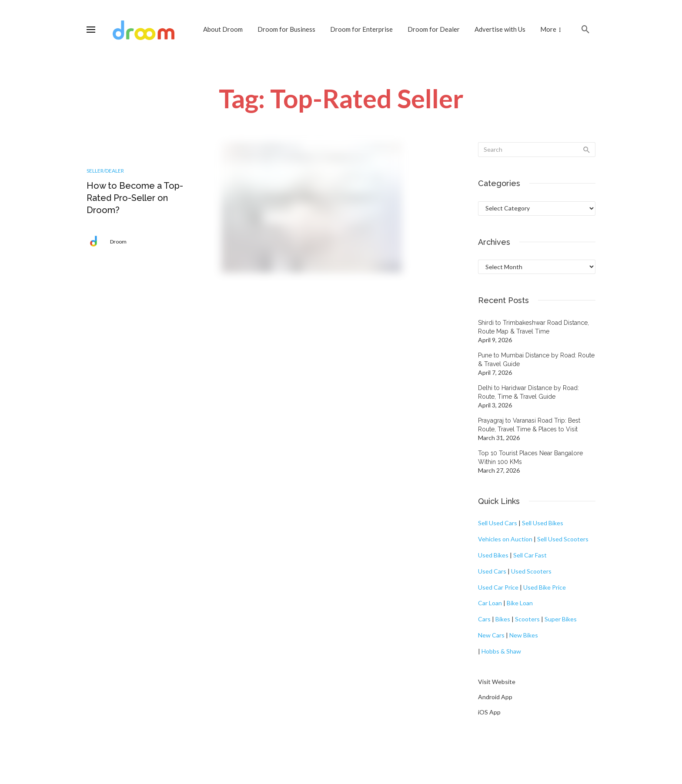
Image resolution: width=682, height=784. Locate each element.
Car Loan (490, 603)
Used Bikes (493, 555)
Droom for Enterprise (361, 29)
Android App (495, 697)
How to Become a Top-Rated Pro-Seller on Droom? (135, 198)
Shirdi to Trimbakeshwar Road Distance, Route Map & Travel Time (533, 327)
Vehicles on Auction (505, 539)
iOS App (489, 712)
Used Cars (492, 571)
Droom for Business (286, 29)
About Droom (223, 29)
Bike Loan (520, 603)
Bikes (503, 619)
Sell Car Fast (530, 555)
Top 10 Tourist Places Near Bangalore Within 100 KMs (530, 457)
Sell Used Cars (498, 523)
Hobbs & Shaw (501, 651)
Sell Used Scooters (563, 539)
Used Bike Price (545, 587)
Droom (118, 242)
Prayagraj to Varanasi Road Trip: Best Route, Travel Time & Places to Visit (529, 425)
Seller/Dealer (105, 171)
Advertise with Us (500, 29)
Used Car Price (498, 587)
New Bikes (524, 635)
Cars (484, 619)
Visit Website (497, 682)
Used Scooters (531, 571)
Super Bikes (561, 619)
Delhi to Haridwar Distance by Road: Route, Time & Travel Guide (528, 392)
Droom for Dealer (434, 29)
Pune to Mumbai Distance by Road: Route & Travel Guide (536, 360)
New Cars (491, 635)
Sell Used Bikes (543, 523)
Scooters (527, 619)
